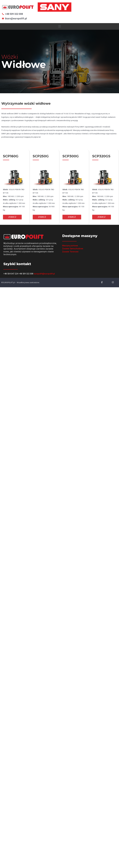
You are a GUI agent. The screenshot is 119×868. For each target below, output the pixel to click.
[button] (12, 217)
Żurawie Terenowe (70, 252)
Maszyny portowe (70, 246)
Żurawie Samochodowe (73, 249)
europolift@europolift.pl (44, 274)
